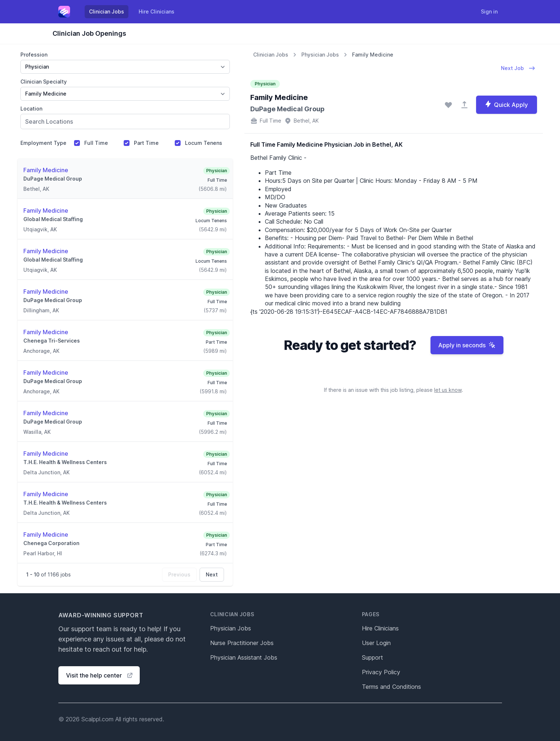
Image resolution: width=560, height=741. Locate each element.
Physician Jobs (320, 55)
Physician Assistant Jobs (244, 657)
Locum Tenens (204, 143)
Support (372, 657)
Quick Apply (506, 104)
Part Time (146, 143)
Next (212, 574)
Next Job (518, 68)
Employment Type (43, 143)
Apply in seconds (467, 345)
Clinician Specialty (44, 82)
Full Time (96, 143)
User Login (376, 643)
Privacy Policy (381, 672)
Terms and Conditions (391, 687)
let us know (448, 390)
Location (31, 109)
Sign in (489, 11)
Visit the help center (100, 675)
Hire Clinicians (157, 11)
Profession (34, 55)
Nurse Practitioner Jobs (242, 643)
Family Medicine (373, 55)
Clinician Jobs (107, 11)
